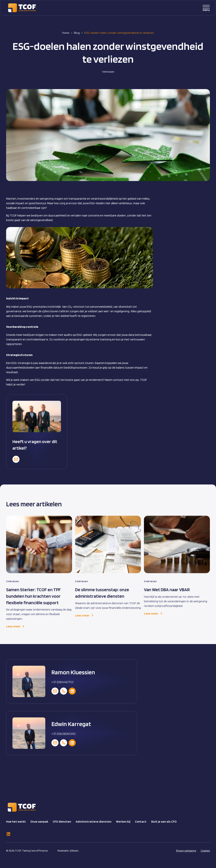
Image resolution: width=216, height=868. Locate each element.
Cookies (205, 851)
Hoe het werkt (16, 822)
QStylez (74, 851)
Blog (77, 33)
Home (66, 33)
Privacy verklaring (186, 851)
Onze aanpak (39, 822)
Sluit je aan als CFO (164, 822)
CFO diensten (62, 822)
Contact (141, 822)
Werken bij (123, 822)
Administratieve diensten (94, 822)
